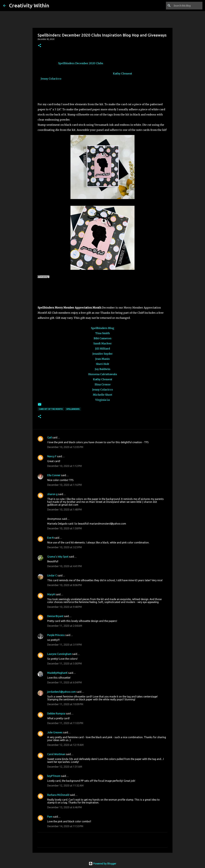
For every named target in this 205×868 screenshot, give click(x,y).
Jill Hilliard (102, 349)
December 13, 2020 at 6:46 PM (65, 807)
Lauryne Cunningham (59, 654)
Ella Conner (54, 475)
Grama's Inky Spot (58, 557)
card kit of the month (51, 409)
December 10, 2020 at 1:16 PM (65, 485)
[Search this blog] (186, 6)
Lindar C (52, 575)
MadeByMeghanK (57, 673)
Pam (50, 817)
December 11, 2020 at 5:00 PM (65, 664)
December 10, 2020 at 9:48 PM (65, 607)
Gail (49, 437)
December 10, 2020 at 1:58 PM (65, 528)
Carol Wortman (56, 754)
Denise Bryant (55, 616)
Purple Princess (56, 635)
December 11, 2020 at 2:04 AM (65, 626)
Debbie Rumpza (56, 713)
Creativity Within (29, 5)
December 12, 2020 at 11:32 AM (65, 786)
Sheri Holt (102, 364)
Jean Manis (102, 359)
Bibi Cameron (102, 338)
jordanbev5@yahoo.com (61, 692)
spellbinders (73, 409)
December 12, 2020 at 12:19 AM (65, 745)
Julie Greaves (55, 732)
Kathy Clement (122, 73)
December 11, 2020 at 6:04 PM (65, 682)
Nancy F (52, 456)
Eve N (50, 538)
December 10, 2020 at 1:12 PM (65, 466)
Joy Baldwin (102, 369)
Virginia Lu (103, 400)
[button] (40, 46)
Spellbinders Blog (102, 328)
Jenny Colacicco (51, 79)
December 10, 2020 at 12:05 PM (65, 447)
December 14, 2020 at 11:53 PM (65, 826)
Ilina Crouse (103, 384)
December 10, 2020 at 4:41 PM (65, 566)
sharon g (52, 494)
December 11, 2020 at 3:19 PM (65, 645)
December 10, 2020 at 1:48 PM (65, 509)
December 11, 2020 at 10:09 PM (65, 704)
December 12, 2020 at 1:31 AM (65, 767)
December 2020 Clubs (89, 63)
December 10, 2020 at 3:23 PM (65, 547)
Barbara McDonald (58, 795)
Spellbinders (66, 63)
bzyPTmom (54, 776)
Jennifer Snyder (102, 354)
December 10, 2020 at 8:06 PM (65, 585)
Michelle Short (102, 395)
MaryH (51, 594)
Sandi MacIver (102, 343)
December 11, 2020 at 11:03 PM (65, 723)
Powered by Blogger (102, 864)
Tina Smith (102, 333)
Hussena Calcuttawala (102, 374)
